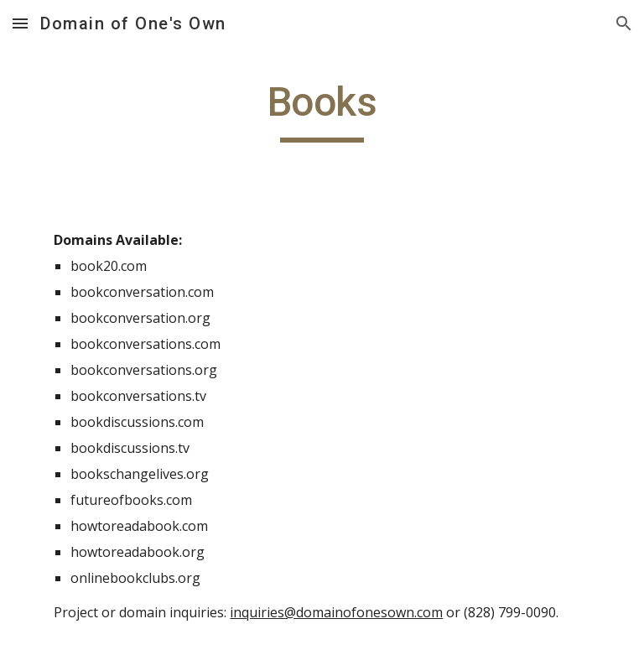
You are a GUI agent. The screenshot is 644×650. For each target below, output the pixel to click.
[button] (20, 23)
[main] (322, 110)
